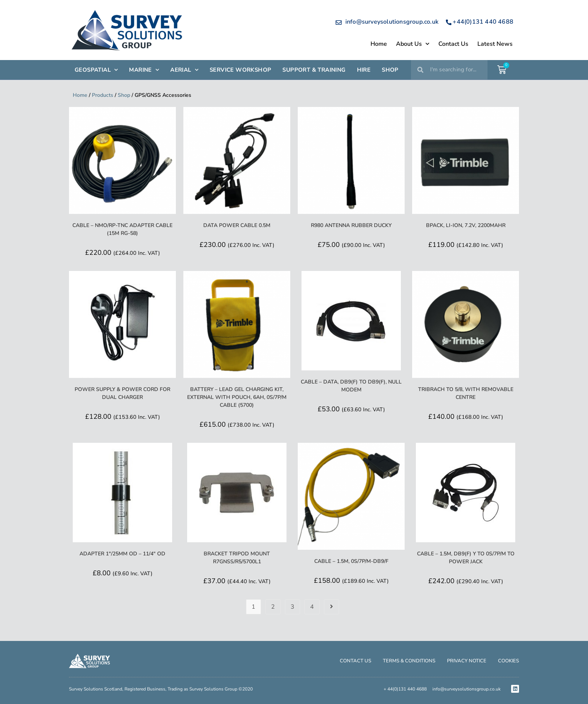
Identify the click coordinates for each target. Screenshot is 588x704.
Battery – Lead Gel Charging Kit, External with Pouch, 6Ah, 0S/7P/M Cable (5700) (237, 397)
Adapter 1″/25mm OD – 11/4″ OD (122, 554)
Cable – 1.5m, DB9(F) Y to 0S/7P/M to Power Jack (466, 558)
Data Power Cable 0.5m (237, 225)
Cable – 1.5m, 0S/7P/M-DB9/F (351, 561)
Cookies (508, 661)
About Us (413, 44)
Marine (144, 70)
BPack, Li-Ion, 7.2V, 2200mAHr (466, 225)
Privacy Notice (467, 661)
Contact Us (453, 44)
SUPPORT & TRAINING (314, 70)
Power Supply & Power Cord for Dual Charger (122, 393)
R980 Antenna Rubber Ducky (351, 225)
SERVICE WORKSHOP (240, 70)
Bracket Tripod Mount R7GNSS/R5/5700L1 (237, 558)
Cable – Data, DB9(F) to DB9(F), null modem (351, 386)
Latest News (495, 44)
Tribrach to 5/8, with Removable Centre (466, 393)
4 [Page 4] (312, 607)
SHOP (390, 70)
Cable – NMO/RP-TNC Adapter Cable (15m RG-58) (122, 229)
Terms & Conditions (409, 661)
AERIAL (184, 70)
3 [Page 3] (292, 607)
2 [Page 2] (273, 607)
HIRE (364, 70)
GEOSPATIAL (96, 70)
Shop (124, 95)
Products (103, 95)
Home (379, 44)
